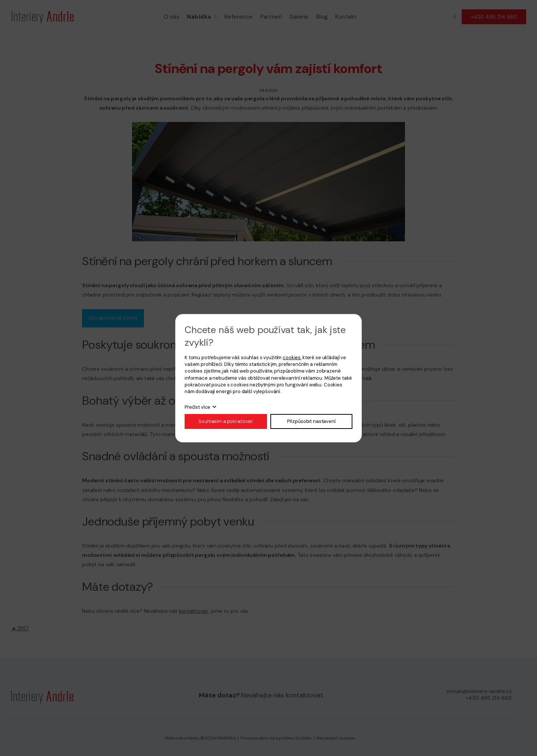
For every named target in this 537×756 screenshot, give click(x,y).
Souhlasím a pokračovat (226, 421)
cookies (292, 357)
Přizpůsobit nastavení (311, 421)
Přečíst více (197, 407)
